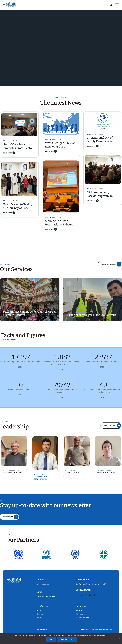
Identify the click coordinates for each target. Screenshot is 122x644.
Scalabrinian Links (82, 617)
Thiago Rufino (72, 473)
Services (40, 614)
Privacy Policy (42, 629)
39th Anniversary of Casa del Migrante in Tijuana (100, 196)
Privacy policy (67, 640)
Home (39, 611)
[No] (119, 638)
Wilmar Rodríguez (106, 473)
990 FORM (79, 611)
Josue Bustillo (41, 479)
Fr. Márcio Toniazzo (12, 473)
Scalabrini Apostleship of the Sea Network (91, 315)
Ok (51, 640)
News (5, 141)
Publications (80, 614)
